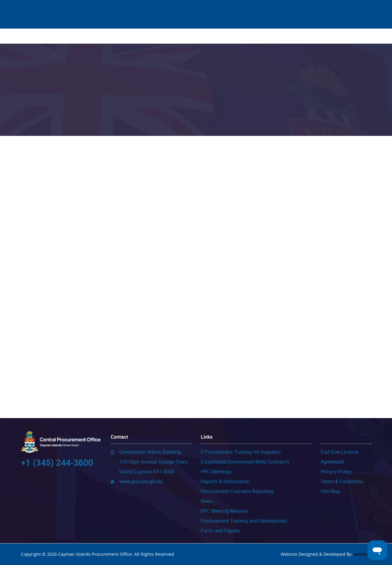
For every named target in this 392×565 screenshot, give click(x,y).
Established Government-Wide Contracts (245, 462)
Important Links (273, 36)
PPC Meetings (216, 472)
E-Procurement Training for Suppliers (241, 452)
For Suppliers (128, 36)
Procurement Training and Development (244, 521)
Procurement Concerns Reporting (237, 491)
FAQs (308, 36)
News (207, 501)
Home (47, 36)
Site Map (331, 491)
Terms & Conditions (342, 481)
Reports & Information (225, 481)
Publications (172, 36)
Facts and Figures (220, 531)
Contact (335, 36)
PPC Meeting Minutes (224, 511)
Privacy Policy (336, 472)
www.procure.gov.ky (141, 481)
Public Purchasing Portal (100, 176)
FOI (240, 36)
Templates (213, 36)
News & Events (81, 36)
